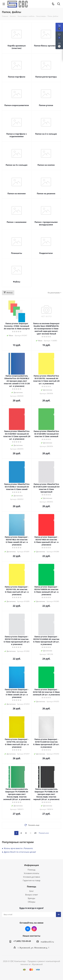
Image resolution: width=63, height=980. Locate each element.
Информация (31, 865)
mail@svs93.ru (47, 942)
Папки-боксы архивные (46, 46)
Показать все (44, 833)
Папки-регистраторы (46, 77)
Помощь (32, 870)
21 (35, 833)
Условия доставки (32, 877)
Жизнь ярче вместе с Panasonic (18, 848)
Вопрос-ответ (32, 895)
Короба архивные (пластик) (17, 47)
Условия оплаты (31, 873)
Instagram (34, 929)
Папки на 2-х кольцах (46, 134)
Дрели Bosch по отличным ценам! (20, 852)
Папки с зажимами (17, 222)
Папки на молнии (17, 193)
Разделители (46, 253)
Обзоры (32, 902)
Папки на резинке (46, 193)
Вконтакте (28, 929)
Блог (31, 891)
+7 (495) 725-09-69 (22, 941)
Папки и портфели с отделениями (17, 135)
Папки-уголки (46, 105)
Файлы (17, 282)
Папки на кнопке (46, 165)
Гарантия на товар (32, 880)
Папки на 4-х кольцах (17, 165)
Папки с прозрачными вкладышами (46, 223)
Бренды (31, 898)
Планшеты (17, 253)
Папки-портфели (17, 77)
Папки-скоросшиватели (17, 105)
